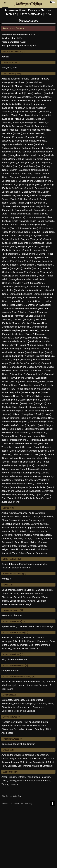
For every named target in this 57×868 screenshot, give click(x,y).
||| (5, 4)
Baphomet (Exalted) (12, 144)
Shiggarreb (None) (38, 407)
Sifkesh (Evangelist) (23, 414)
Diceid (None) (17, 203)
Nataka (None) (9, 352)
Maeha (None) (17, 305)
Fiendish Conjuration (12, 722)
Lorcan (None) (17, 301)
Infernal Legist (9, 601)
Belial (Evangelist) (11, 155)
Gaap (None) (24, 232)
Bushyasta (7, 700)
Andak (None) (9, 101)
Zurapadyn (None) (11, 502)
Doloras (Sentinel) (43, 210)
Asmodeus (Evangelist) (39, 130)
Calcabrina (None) (11, 166)
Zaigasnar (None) (27, 487)
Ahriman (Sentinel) (43, 86)
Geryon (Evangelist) (20, 236)
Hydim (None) (9, 257)
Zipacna (30, 553)
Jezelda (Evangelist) (12, 268)
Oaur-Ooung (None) (30, 363)
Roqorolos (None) (19, 392)
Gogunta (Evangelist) (31, 239)
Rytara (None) (43, 396)
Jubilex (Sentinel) (28, 276)
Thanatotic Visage (44, 626)
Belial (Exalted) (29, 155)
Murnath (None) (18, 345)
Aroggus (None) (18, 130)
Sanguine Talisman (21, 568)
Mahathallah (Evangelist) (38, 305)
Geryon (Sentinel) (10, 239)
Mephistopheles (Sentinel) (25, 330)
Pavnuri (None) (17, 378)
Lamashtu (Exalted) (44, 294)
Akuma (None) (38, 90)
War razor (6, 579)
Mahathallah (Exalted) (13, 308)
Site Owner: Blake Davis (12, 796)
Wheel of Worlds (30, 648)
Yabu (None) (16, 476)
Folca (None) (46, 228)
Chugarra (23, 520)
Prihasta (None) (9, 385)
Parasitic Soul (40, 762)
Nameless (38, 535)
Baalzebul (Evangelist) (13, 137)
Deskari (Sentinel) (29, 199)
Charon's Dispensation (37, 755)
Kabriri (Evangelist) (11, 279)
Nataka (48, 535)
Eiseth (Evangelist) (36, 217)
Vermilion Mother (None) (39, 458)
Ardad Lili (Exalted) (24, 119)
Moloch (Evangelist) (38, 338)
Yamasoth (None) (33, 476)
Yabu (15, 553)
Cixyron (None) (26, 181)
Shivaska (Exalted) (34, 411)
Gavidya (35, 524)
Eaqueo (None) (17, 217)
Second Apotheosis (24, 729)
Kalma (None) (37, 283)
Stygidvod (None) (36, 425)
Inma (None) (25, 261)
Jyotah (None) (46, 276)
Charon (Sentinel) (10, 173)
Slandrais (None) (46, 418)
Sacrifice (12, 766)
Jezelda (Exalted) (32, 268)
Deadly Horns (27, 593)
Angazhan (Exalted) (25, 108)
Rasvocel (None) (33, 389)
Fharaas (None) (18, 225)
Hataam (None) (28, 254)
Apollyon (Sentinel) (31, 115)
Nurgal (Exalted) (41, 360)
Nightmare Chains (26, 601)
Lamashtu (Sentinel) (12, 298)
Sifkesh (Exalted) (42, 414)
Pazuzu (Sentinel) (29, 381)
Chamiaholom (46, 517)
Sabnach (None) (10, 400)
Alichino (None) (9, 97)
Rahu (17, 542)
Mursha (28, 535)
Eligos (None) (37, 221)
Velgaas (6, 549)
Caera (35, 517)
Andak (32, 513)
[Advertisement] (28, 839)
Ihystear (16, 648)
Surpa (13, 546)
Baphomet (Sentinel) (33, 144)
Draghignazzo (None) (28, 214)
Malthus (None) (28, 312)
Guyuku (44, 524)
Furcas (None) (9, 232)
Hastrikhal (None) (10, 254)
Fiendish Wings (40, 597)
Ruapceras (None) (38, 392)
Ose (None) (36, 370)
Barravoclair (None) (43, 152)
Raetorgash (7, 542)
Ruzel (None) (27, 396)
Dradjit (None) (9, 214)
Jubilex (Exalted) (10, 276)
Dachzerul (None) (44, 188)
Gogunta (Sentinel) (21, 243)
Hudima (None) (45, 254)
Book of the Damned (12, 638)
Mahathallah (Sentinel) (36, 308)
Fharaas (25, 524)
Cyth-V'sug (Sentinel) (23, 188)
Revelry (12, 781)
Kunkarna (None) (34, 290)
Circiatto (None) (9, 181)
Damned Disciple (26, 590)
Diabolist (17, 744)
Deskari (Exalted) (10, 199)
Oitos (4, 707)
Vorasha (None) (9, 465)
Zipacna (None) (43, 494)
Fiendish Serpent (22, 597)
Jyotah (15, 531)
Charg (5, 520)
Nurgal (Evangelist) (22, 360)
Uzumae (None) (38, 454)
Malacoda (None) (10, 312)
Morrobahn (7, 535)
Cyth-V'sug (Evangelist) (29, 184)
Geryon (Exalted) (40, 236)
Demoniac (7, 744)
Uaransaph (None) (31, 447)
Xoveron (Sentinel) (30, 473)
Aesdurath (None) (24, 82)
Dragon (13, 777)
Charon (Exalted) (40, 170)
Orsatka (12, 707)
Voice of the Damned (25, 711)
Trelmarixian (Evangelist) (41, 440)
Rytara (34, 542)
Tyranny (5, 784)
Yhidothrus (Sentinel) (22, 484)
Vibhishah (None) (27, 462)
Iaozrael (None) (25, 257)
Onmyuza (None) (18, 367)
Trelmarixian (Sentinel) (36, 443)
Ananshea (22, 513)
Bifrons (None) (9, 159)
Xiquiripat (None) (18, 469)
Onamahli (6, 538)
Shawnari (43, 542)
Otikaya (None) (17, 374)
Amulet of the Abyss (12, 682)
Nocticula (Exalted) (34, 356)
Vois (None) (43, 462)
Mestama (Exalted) (24, 334)
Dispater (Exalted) (11, 206)
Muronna (18, 535)
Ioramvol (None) (41, 261)
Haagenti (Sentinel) (22, 250)
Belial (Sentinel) (46, 155)
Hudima (15, 527)
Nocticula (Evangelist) (13, 356)
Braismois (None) (42, 159)
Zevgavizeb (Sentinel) (23, 494)
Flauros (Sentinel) (29, 228)
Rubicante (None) (10, 396)
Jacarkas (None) (45, 265)
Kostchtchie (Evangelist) (14, 287)
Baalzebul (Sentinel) (12, 141)
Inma (48, 527)
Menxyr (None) (41, 323)
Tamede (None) (38, 432)
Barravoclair (8, 517)
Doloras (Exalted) (24, 210)
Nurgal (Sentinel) (10, 363)
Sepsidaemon (24, 707)
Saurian (29, 781)
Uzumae (42, 546)
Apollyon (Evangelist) (40, 111)
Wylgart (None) (26, 465)
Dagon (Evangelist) (31, 192)
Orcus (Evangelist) (38, 367)
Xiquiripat (6, 553)
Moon (4, 781)
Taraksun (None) (10, 436)
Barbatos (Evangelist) (33, 148)
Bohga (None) (25, 159)
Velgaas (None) (18, 458)
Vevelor (33, 549)
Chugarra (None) (18, 177)
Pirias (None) (46, 381)
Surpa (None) (17, 429)
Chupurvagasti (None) (39, 177)
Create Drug (8, 758)
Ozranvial (37, 538)
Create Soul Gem (24, 758)
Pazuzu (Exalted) (10, 381)
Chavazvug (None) (30, 173)
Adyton (5, 57)
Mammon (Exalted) (25, 316)
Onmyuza (17, 538)
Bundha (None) (9, 163)
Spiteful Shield (9, 626)
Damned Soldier (44, 590)
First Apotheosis (32, 722)
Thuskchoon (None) (30, 436)
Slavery (38, 781)
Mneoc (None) (20, 338)
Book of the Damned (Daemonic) (32, 641)
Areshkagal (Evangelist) (24, 122)
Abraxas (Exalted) (11, 79)
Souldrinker (29, 744)
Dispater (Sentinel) (30, 206)
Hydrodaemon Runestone (25, 685)
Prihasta (48, 538)
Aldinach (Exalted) (24, 93)
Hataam (6, 527)
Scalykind (6, 68)
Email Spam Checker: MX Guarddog (17, 804)
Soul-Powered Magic (21, 604)
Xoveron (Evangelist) (39, 469)
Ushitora (32, 546)
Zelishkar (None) (45, 487)
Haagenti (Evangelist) (29, 246)
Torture (46, 781)
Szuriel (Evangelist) (35, 429)
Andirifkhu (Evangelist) (28, 101)
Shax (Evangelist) (37, 403)
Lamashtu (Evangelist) (21, 294)
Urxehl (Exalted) (38, 451)
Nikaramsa (41, 703)
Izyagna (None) (28, 265)
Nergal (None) (25, 352)
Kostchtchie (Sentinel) (13, 290)
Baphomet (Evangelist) (35, 141)
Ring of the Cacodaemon (14, 659)
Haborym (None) (41, 250)
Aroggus (41, 513)
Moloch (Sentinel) (29, 341)
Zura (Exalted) (27, 498)
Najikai (31, 703)
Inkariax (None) (9, 261)
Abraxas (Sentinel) (30, 79)
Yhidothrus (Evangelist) (25, 480)
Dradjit (16, 524)
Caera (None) (25, 163)
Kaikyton (24, 531)
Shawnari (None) (18, 403)
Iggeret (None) (41, 257)
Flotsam (36, 777)
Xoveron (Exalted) (11, 473)
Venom (14, 784)
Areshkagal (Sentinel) (23, 126)
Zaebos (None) (9, 487)
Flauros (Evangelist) (37, 225)
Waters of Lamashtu (42, 766)
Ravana (25, 542)
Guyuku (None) (9, 246)
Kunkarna (34, 531)
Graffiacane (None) (42, 243)
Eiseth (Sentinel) (20, 221)
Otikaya (27, 538)
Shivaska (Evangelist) (12, 411)
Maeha (44, 531)
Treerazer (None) (18, 440)
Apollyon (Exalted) (11, 115)
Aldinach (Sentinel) (44, 93)
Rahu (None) (16, 389)
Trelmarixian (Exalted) (13, 443)
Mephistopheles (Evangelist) (16, 327)
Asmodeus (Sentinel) (34, 133)
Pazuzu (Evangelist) (36, 378)
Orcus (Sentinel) (20, 370)
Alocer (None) (25, 97)
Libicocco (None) (32, 298)
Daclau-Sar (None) (11, 192)
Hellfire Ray (40, 758)
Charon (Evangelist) (20, 170)
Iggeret (31, 527)
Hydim (23, 527)
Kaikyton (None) (21, 283)
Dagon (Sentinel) (20, 195)
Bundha (27, 517)
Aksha (5, 513)
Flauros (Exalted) (10, 228)
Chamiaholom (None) (32, 166)
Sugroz (5, 546)
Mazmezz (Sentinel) (22, 323)
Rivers (21, 781)
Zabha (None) (42, 484)
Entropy (21, 777)
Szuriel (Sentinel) (21, 432)
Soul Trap (40, 729)
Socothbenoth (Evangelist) (15, 422)
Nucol (50, 703)
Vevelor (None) (9, 462)
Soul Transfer (24, 766)
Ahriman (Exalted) (24, 86)
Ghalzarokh (20, 703)
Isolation (46, 777)
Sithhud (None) (28, 418)
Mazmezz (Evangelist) (24, 319)
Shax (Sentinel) (20, 407)
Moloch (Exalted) (10, 341)
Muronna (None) (35, 345)
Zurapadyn (41, 553)
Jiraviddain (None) (22, 272)
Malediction (26, 762)
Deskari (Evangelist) (40, 195)
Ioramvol (6, 531)
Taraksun (22, 546)
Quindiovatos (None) (29, 385)
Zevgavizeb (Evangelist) (29, 491)
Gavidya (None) (40, 232)
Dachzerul (7, 524)
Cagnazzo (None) (42, 163)
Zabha (22, 553)
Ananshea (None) (42, 97)
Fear (29, 777)
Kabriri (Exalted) (30, 279)
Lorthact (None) (33, 301)
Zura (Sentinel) (43, 498)
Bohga (18, 517)
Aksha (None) (22, 90)
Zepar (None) (8, 491)
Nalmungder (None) (20, 349)
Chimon (13, 520)
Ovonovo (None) (35, 374)
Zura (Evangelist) (10, 498)
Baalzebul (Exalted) (35, 137)
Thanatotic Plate (26, 626)
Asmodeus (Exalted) (12, 133)
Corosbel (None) (44, 181)
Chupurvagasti (36, 520)
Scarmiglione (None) (30, 400)
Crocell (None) (9, 184)
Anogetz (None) (20, 111)
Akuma (13, 513)
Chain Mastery (9, 590)
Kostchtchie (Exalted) (38, 287)
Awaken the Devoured (13, 755)
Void (15, 68)
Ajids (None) (8, 90)
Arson (4, 777)
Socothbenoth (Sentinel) (14, 425)
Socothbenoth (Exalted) (41, 422)
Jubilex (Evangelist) (42, 272)
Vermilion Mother (19, 549)
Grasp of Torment (10, 670)
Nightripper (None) (42, 352)
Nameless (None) (40, 349)
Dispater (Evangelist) (35, 203)
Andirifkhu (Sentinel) (22, 104)
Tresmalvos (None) (11, 447)
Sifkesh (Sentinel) (10, 418)
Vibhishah (43, 549)
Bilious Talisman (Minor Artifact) (17, 564)
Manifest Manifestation (26, 726)
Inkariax (40, 527)
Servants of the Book (12, 615)
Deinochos (19, 700)
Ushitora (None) (21, 454)
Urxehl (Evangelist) (19, 451)
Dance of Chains (10, 593)
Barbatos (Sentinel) (22, 152)
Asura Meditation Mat (34, 682)
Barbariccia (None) (11, 148)
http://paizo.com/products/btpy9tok (19, 46)
